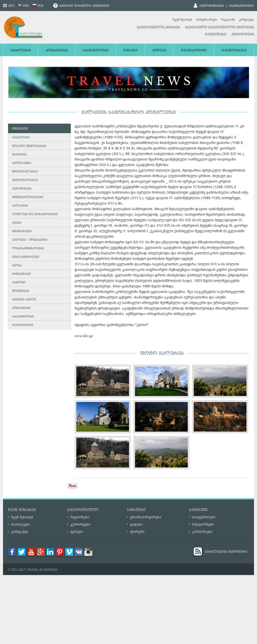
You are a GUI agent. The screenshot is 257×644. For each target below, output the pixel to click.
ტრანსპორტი (194, 51)
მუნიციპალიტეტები (28, 197)
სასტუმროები (95, 51)
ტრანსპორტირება (146, 517)
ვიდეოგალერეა (25, 180)
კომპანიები (57, 51)
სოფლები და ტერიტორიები (35, 215)
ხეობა (17, 266)
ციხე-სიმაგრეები (26, 257)
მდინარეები (22, 232)
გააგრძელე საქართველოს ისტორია (219, 28)
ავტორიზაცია (212, 6)
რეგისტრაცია (242, 6)
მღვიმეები (20, 291)
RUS (38, 6)
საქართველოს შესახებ (158, 28)
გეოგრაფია (22, 163)
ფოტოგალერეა (25, 172)
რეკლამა (228, 20)
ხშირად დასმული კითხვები (81, 6)
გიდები (159, 51)
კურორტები (243, 35)
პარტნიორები (207, 20)
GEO (9, 6)
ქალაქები (20, 206)
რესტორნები (234, 51)
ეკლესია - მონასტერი (30, 240)
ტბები (17, 223)
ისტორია (19, 155)
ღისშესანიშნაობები (28, 249)
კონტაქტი (246, 20)
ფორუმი (137, 532)
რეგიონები (215, 35)
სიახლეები (21, 51)
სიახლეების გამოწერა (226, 552)
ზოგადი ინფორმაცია (29, 146)
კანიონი (19, 283)
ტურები (130, 51)
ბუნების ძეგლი (24, 300)
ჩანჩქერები (21, 274)
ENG (23, 6)
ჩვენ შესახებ (182, 20)
